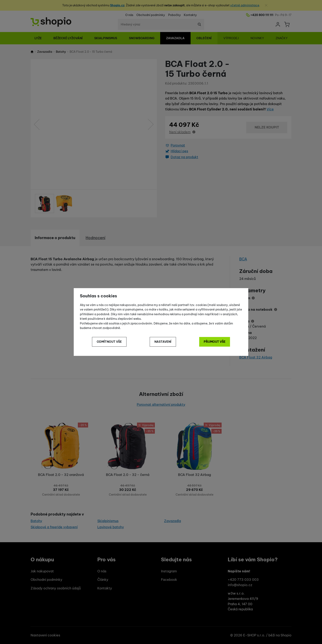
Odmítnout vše (109, 342)
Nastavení (163, 342)
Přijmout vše (215, 342)
